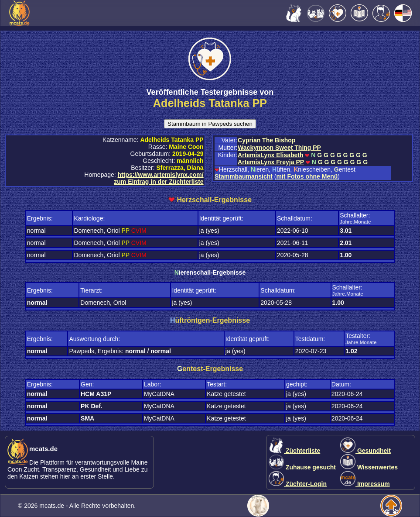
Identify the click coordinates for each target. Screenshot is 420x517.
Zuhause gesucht (302, 467)
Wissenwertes (369, 467)
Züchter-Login (298, 484)
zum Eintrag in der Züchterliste (159, 182)
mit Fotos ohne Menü (307, 176)
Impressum (365, 484)
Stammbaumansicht (244, 176)
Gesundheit (365, 451)
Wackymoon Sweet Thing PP (279, 148)
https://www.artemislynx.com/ (161, 175)
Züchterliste (294, 451)
